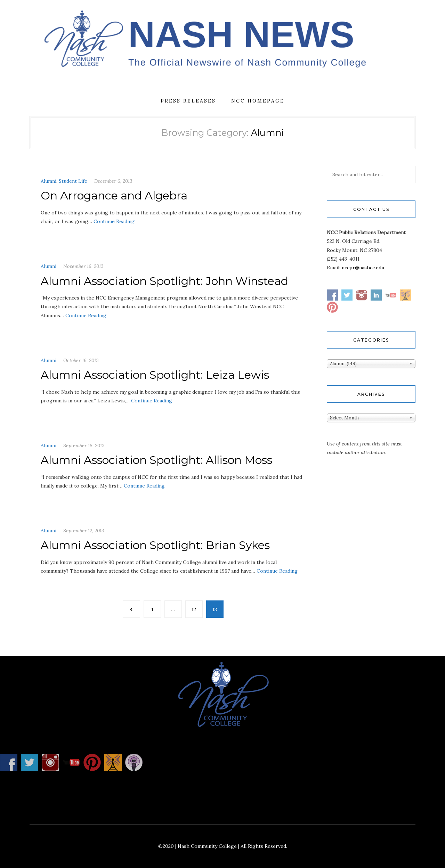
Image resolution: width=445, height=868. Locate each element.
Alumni (48, 181)
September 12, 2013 (84, 531)
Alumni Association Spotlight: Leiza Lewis (155, 375)
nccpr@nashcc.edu (363, 268)
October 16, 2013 (81, 360)
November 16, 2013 (83, 266)
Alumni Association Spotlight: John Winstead (164, 281)
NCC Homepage (258, 101)
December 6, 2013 (113, 181)
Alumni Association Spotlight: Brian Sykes (155, 545)
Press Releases (188, 101)
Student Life (73, 181)
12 (194, 609)
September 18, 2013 (84, 445)
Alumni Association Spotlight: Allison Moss (156, 460)
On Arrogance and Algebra (114, 195)
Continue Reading (114, 221)
